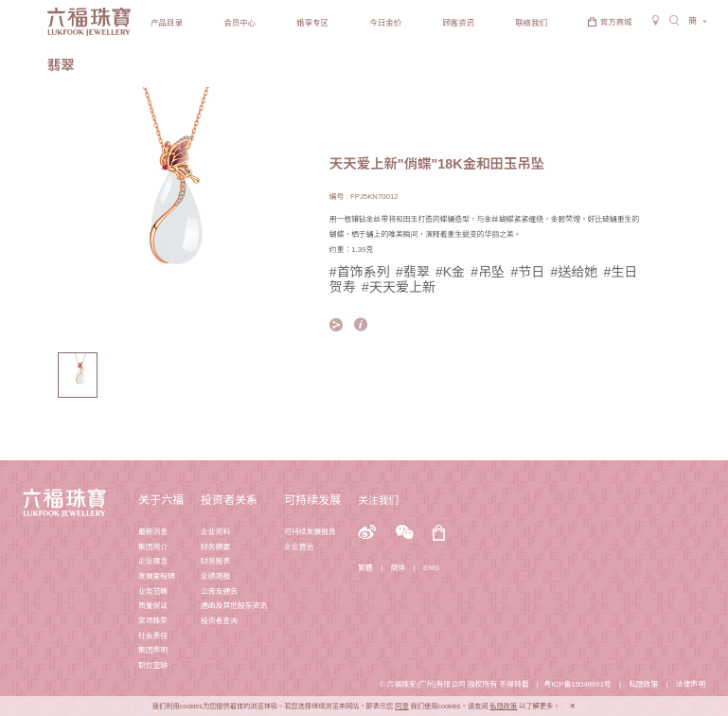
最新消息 (153, 532)
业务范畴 (153, 591)
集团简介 (153, 547)
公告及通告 (219, 591)
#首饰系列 (360, 272)
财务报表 (215, 561)
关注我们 (378, 500)
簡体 (399, 568)
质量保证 (153, 606)
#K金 (450, 272)
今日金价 (385, 23)
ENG (431, 568)
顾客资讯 (458, 23)
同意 (401, 706)
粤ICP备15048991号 (578, 684)
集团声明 (153, 650)
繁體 (365, 568)
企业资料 (215, 532)
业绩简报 (215, 576)
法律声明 (691, 684)
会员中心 (240, 23)
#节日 (527, 272)
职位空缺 (153, 665)
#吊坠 (488, 272)
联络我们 (531, 23)
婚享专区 (312, 23)
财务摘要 (215, 547)
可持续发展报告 (310, 532)
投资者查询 (219, 621)
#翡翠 (413, 272)
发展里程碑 (157, 576)
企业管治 (299, 547)
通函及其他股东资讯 (234, 606)
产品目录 (167, 23)
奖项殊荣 (153, 621)
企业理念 (153, 561)
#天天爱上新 (399, 287)
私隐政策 (643, 684)
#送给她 (574, 272)
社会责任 (153, 636)
